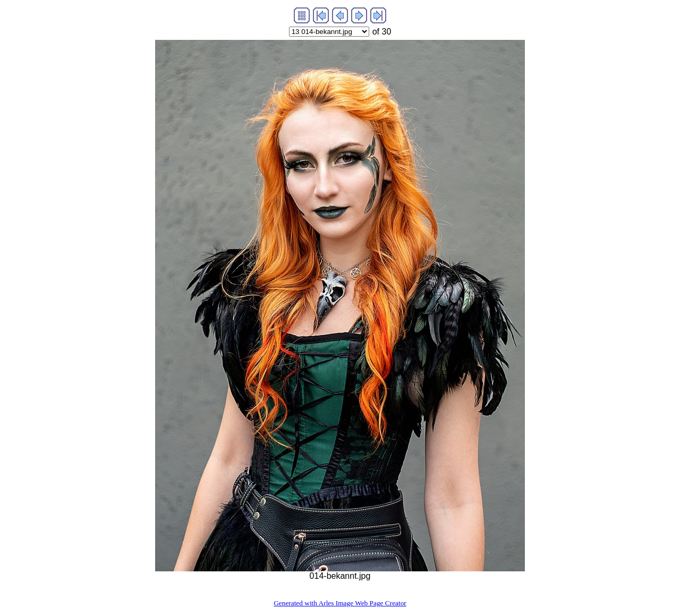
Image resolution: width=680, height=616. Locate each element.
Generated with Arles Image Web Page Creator (340, 603)
